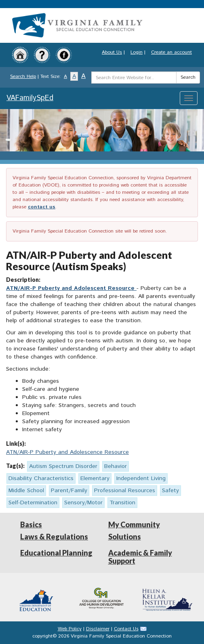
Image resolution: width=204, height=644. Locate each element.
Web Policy (70, 629)
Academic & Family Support (140, 557)
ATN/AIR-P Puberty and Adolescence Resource (67, 452)
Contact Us (126, 629)
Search (188, 77)
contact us (42, 207)
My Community (134, 524)
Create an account (171, 52)
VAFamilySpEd (30, 98)
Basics (31, 524)
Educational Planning (56, 553)
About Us (112, 52)
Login (137, 52)
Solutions (125, 537)
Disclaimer (98, 629)
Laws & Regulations (54, 537)
